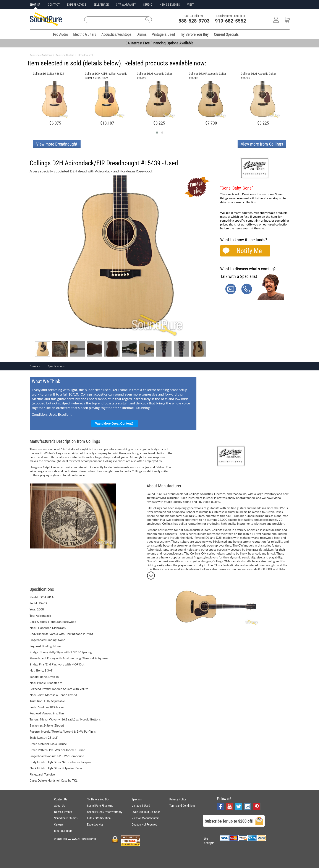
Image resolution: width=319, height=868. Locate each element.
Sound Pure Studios (66, 818)
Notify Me (249, 251)
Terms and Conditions (182, 806)
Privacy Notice (178, 799)
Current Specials (226, 34)
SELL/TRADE (101, 5)
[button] (157, 133)
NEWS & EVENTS (170, 5)
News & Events (63, 812)
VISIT (190, 5)
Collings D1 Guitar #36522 (49, 74)
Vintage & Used (163, 34)
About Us (60, 806)
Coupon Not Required (144, 824)
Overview (35, 366)
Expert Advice (95, 824)
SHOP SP (35, 5)
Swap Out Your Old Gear (146, 812)
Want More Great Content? (114, 423)
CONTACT (54, 5)
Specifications (56, 366)
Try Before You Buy (194, 34)
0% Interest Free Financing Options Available (159, 43)
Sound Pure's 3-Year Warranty (105, 812)
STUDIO (148, 5)
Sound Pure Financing (100, 806)
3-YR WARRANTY (126, 5)
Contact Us (61, 799)
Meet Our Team (63, 831)
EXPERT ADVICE (77, 5)
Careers (59, 824)
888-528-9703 (194, 21)
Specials (137, 799)
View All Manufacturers (146, 818)
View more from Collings (262, 144)
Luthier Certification (99, 818)
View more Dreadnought (57, 144)
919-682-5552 (231, 21)
